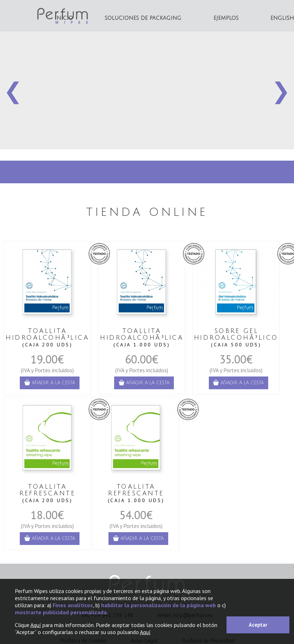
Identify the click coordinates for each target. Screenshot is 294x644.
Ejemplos (226, 18)
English (282, 18)
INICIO (64, 18)
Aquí (36, 625)
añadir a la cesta (50, 383)
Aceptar (258, 625)
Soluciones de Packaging (143, 18)
